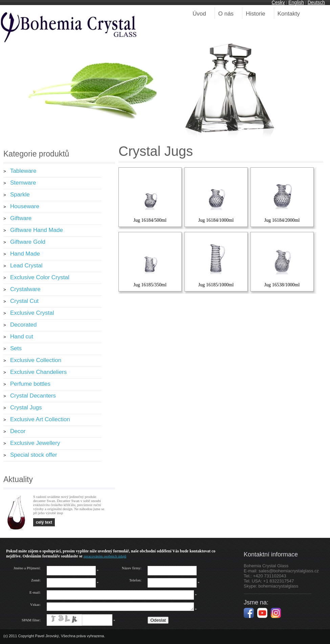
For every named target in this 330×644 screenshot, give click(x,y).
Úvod (199, 14)
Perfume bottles (30, 384)
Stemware (23, 183)
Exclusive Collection (36, 360)
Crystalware (25, 289)
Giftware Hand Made (37, 230)
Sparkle (20, 195)
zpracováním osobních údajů (105, 556)
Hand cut (22, 337)
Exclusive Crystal (32, 313)
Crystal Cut (24, 301)
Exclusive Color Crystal (40, 277)
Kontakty (289, 14)
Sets (16, 348)
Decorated (23, 325)
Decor (18, 431)
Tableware (23, 171)
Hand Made (25, 254)
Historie (256, 14)
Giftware (21, 218)
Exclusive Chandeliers (38, 372)
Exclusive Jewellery (35, 443)
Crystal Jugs (26, 408)
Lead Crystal (26, 266)
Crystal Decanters (33, 396)
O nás (226, 14)
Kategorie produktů (36, 154)
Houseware (25, 206)
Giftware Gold (28, 242)
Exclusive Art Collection (40, 419)
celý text (44, 522)
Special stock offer (34, 455)
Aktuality (18, 479)
